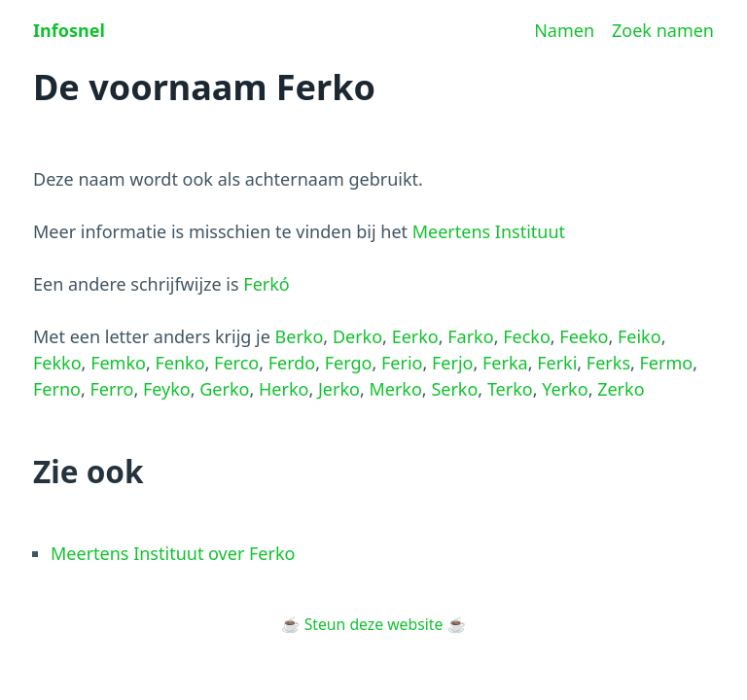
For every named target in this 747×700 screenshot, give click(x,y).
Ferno (57, 389)
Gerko (224, 389)
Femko (118, 363)
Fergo (349, 363)
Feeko (584, 336)
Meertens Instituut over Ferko (173, 553)
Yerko (565, 389)
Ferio (402, 363)
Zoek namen (663, 30)
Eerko (415, 336)
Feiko (640, 336)
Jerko (339, 389)
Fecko (527, 336)
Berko (300, 336)
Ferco (236, 363)
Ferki (557, 363)
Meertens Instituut (489, 231)
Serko (454, 389)
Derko (357, 336)
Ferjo (452, 363)
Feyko (167, 389)
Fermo (667, 363)
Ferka (505, 363)
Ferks (608, 363)
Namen (564, 30)
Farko (470, 336)
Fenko (179, 363)
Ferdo (292, 363)
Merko (395, 389)
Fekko (57, 363)
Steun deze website (374, 624)
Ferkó (266, 284)
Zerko (621, 389)
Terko (510, 389)
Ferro (111, 389)
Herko (284, 389)
